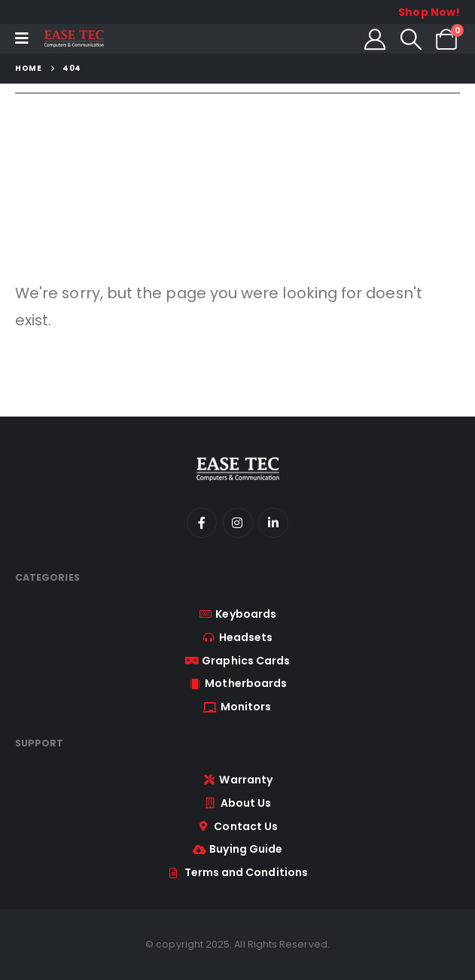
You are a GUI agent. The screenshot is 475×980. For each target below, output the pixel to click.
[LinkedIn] (273, 523)
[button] (411, 39)
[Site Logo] (74, 39)
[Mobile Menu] (22, 38)
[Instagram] (238, 523)
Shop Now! (429, 12)
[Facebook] (202, 523)
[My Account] (375, 39)
